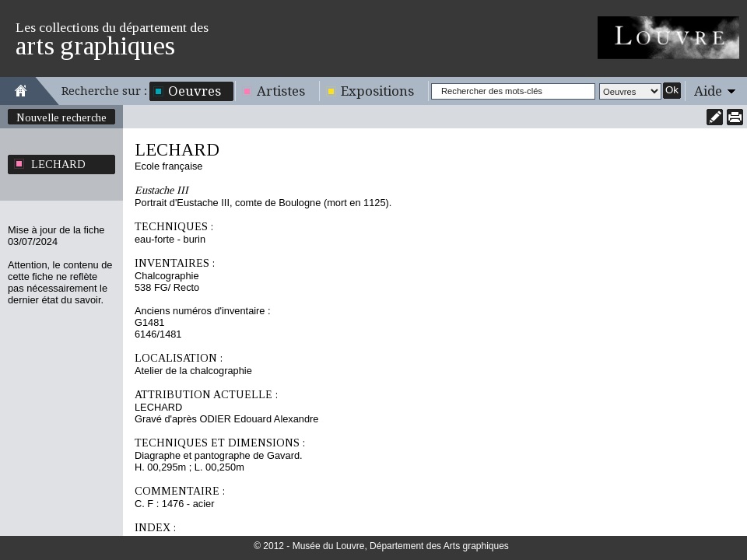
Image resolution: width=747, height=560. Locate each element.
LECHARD (58, 164)
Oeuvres (195, 91)
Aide (708, 91)
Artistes (281, 91)
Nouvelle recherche (61, 117)
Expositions (377, 91)
